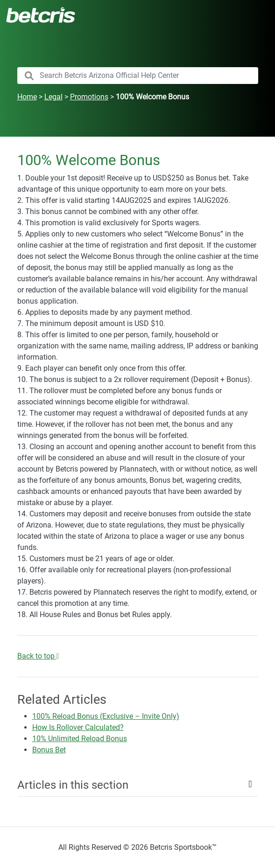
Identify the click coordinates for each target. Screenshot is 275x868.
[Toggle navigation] (256, 15)
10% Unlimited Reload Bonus (80, 739)
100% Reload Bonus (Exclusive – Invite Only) (106, 716)
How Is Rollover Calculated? (78, 727)
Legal (53, 97)
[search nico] (138, 76)
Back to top (38, 656)
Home (27, 97)
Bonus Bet (49, 750)
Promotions (89, 97)
